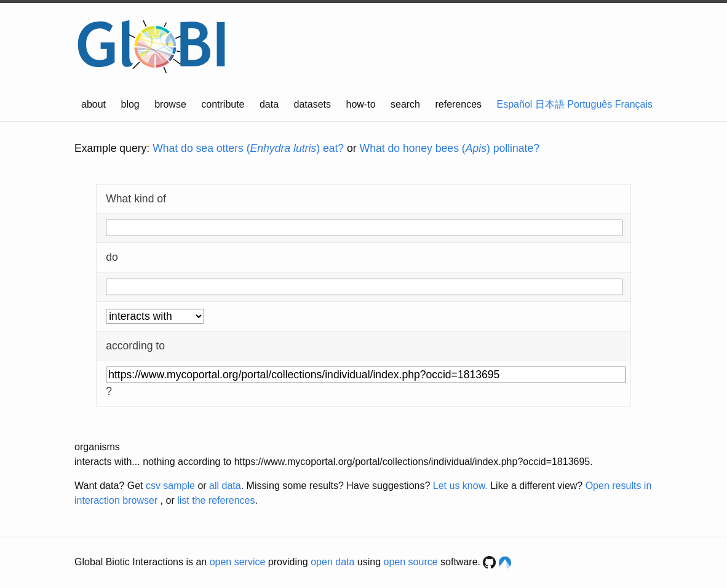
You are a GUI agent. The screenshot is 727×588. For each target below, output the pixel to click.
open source (411, 562)
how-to (361, 104)
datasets (312, 104)
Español (515, 104)
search (405, 104)
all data (225, 486)
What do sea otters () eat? (248, 148)
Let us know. (460, 486)
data (269, 104)
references (458, 104)
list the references (216, 500)
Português (590, 104)
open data (332, 562)
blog (130, 104)
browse (170, 104)
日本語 (550, 104)
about (93, 104)
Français (634, 104)
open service (238, 562)
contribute (223, 104)
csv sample (170, 486)
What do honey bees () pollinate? (450, 148)
